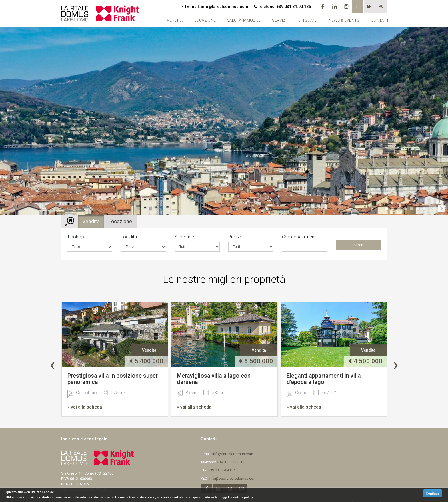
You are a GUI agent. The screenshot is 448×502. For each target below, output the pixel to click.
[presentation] (52, 365)
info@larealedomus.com (225, 7)
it (358, 6)
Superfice (184, 237)
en (369, 6)
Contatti (380, 20)
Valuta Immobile (244, 20)
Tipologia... (78, 237)
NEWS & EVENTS (344, 20)
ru (381, 6)
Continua (433, 493)
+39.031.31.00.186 (294, 7)
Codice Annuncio (299, 237)
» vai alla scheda (85, 407)
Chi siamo (307, 20)
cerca (358, 245)
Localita (129, 237)
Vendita (175, 20)
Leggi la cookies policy (236, 497)
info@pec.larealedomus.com (233, 478)
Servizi (279, 20)
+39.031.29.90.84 (222, 470)
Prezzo (235, 237)
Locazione (205, 20)
